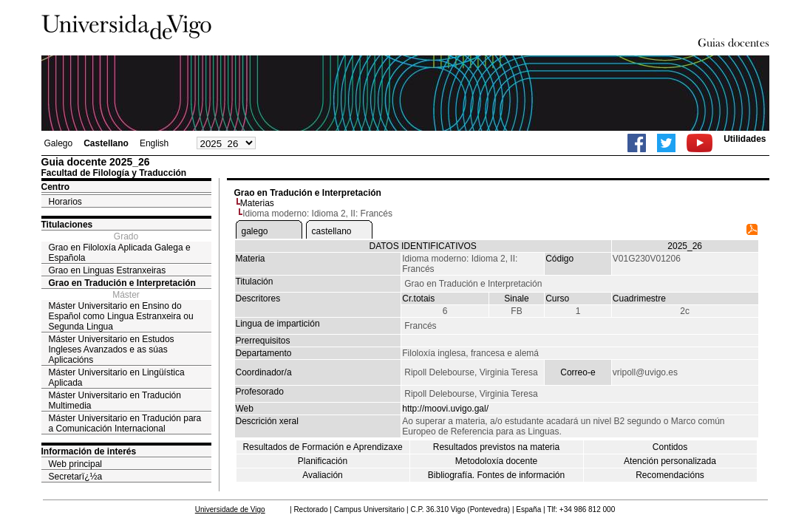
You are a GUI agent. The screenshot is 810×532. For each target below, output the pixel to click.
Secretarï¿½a (76, 477)
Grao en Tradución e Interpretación (122, 283)
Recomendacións (670, 475)
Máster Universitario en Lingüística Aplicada (117, 378)
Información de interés (89, 451)
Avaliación (322, 475)
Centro (56, 187)
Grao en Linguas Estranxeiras (108, 270)
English (154, 143)
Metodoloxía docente (496, 461)
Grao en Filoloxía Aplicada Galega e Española (120, 253)
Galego (59, 143)
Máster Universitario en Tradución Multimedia (115, 400)
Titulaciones (67, 225)
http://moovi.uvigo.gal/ (445, 409)
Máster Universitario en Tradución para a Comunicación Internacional (125, 423)
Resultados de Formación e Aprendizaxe (322, 447)
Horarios (65, 202)
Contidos (670, 447)
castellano (332, 231)
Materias (257, 203)
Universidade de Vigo (230, 509)
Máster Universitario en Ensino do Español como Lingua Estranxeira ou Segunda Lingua (121, 316)
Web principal (75, 464)
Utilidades (745, 139)
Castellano (106, 143)
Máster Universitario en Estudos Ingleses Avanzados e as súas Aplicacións (112, 349)
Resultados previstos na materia (496, 447)
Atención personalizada (670, 461)
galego (255, 231)
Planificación (323, 461)
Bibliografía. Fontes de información (496, 475)
